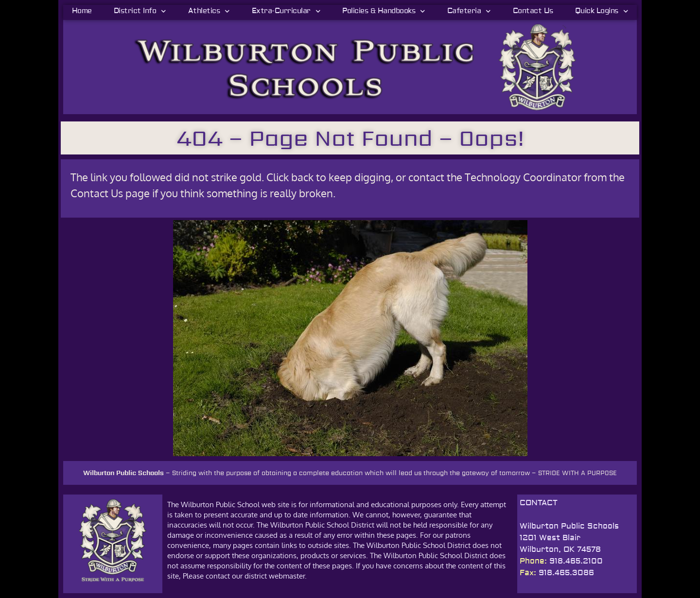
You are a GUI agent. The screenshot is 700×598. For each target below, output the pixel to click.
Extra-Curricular (286, 11)
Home (82, 11)
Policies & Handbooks (384, 11)
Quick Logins (602, 11)
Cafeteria (469, 11)
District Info (140, 11)
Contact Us (533, 11)
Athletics (209, 11)
